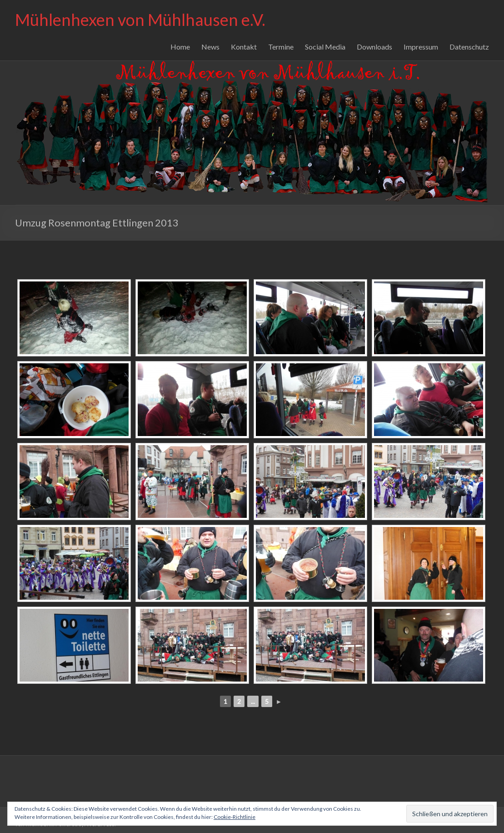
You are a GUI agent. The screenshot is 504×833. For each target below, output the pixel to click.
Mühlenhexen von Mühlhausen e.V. (140, 20)
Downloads (374, 47)
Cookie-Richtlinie (235, 817)
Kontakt (244, 47)
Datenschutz (469, 47)
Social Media (325, 47)
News (210, 47)
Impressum (421, 47)
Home (180, 47)
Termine (281, 47)
